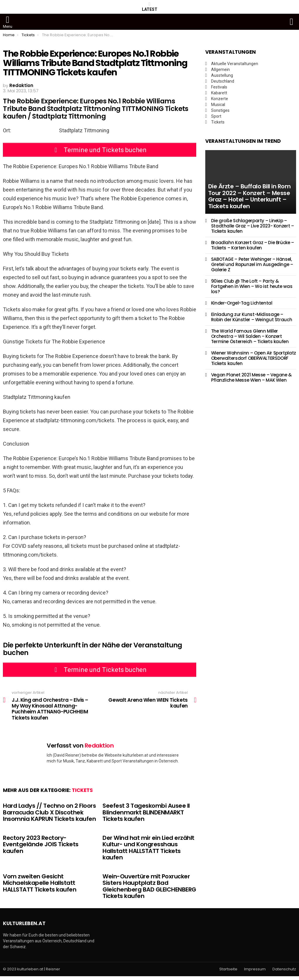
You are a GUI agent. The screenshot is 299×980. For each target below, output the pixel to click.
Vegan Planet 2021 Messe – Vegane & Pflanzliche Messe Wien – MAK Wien (251, 377)
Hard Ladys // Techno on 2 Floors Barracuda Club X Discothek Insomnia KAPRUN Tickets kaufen (49, 816)
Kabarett (219, 93)
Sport (216, 116)
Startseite (228, 973)
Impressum (255, 973)
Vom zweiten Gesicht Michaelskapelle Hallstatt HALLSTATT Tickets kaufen (40, 886)
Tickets (82, 794)
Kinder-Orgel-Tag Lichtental (242, 303)
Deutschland (223, 81)
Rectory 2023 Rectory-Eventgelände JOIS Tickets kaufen (41, 848)
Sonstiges (220, 110)
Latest (150, 7)
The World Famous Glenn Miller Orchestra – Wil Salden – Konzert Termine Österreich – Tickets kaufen (250, 336)
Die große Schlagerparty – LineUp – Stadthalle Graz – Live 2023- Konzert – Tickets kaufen (253, 226)
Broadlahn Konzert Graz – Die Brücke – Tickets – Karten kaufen (253, 245)
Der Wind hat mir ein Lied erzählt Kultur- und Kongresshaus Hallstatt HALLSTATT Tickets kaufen (148, 851)
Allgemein (220, 69)
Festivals (219, 87)
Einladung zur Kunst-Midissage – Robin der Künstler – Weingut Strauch (252, 317)
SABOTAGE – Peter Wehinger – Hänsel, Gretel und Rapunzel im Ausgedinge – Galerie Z (252, 264)
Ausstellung (222, 75)
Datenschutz (284, 973)
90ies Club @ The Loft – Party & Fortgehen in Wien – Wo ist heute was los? (252, 286)
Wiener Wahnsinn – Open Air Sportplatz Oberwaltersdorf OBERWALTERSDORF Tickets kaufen (254, 358)
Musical (218, 105)
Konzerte (220, 99)
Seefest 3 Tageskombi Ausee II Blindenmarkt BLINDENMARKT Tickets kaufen (146, 816)
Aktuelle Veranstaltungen (235, 64)
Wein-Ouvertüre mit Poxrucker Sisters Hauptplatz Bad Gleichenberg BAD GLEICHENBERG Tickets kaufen (149, 890)
